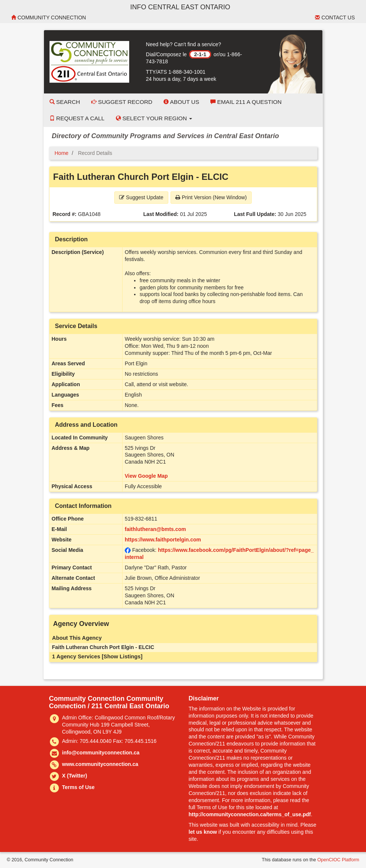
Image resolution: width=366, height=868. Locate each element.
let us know (203, 832)
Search (65, 102)
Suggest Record (122, 102)
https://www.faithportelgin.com (163, 540)
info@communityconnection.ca (101, 753)
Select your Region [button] (154, 118)
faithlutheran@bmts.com (155, 529)
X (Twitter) (75, 776)
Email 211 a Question (246, 102)
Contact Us (335, 18)
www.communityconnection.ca (100, 764)
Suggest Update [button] (141, 197)
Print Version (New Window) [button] (211, 197)
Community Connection (49, 18)
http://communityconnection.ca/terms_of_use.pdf (250, 814)
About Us (181, 102)
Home (62, 153)
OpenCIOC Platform (338, 860)
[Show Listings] (122, 656)
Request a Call (77, 118)
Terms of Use (79, 787)
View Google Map (146, 476)
